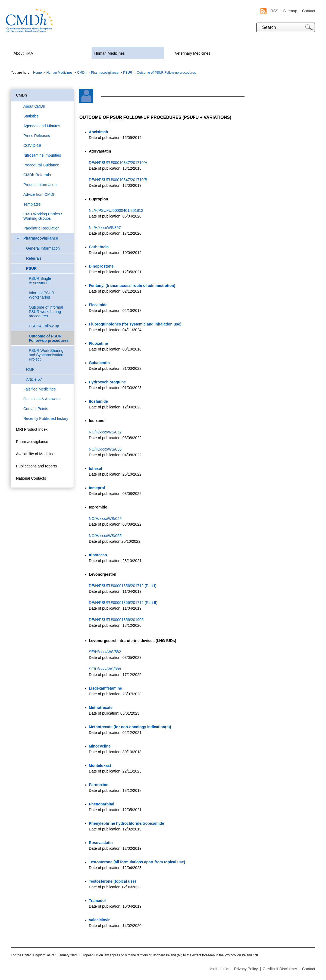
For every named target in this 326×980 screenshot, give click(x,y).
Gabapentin (99, 363)
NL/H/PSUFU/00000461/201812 (116, 210)
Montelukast (100, 765)
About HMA (23, 53)
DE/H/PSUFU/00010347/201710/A (118, 163)
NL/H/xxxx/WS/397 (105, 228)
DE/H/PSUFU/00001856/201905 (116, 620)
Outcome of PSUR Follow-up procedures (166, 73)
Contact (309, 11)
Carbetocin (99, 247)
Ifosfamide (98, 401)
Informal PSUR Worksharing (41, 295)
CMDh (82, 73)
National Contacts (31, 478)
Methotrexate (101, 708)
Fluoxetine (98, 343)
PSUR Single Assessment (40, 281)
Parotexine (99, 785)
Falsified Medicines (40, 389)
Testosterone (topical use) (112, 881)
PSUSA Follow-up (44, 326)
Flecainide (98, 305)
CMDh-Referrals (37, 175)
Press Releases (37, 136)
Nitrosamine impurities (42, 155)
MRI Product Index (32, 429)
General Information (43, 248)
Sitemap (290, 11)
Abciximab (98, 132)
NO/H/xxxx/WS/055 (105, 536)
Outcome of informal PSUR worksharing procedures (46, 312)
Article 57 (34, 379)
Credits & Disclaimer (280, 969)
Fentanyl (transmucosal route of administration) (132, 286)
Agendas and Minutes (42, 126)
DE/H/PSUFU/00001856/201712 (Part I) (123, 586)
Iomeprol (97, 488)
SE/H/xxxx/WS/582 (105, 652)
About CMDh (34, 106)
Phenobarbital (101, 804)
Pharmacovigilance (105, 73)
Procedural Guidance (41, 165)
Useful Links (219, 969)
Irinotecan (98, 555)
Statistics (31, 116)
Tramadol (97, 901)
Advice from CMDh (39, 194)
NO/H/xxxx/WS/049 (106, 519)
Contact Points (36, 409)
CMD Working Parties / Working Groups (43, 216)
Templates (32, 204)
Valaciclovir (99, 920)
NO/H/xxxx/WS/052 (105, 432)
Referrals (34, 258)
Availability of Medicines (36, 454)
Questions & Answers (41, 399)
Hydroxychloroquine (107, 382)
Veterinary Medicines (193, 53)
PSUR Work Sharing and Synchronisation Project (46, 355)
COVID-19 (32, 145)
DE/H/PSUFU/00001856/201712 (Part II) (123, 603)
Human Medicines (109, 53)
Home (37, 73)
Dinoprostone (101, 266)
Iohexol (95, 469)
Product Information (40, 185)
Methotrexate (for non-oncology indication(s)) (130, 727)
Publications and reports (36, 466)
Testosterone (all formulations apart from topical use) (137, 862)
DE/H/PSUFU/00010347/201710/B (118, 180)
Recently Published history (46, 418)
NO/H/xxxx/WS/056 (105, 449)
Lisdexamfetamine (105, 688)
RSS (269, 11)
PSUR (128, 73)
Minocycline (100, 746)
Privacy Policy (246, 969)
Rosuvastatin (101, 843)
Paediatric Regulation (41, 228)
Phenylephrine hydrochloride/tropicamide (126, 823)
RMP (30, 369)
